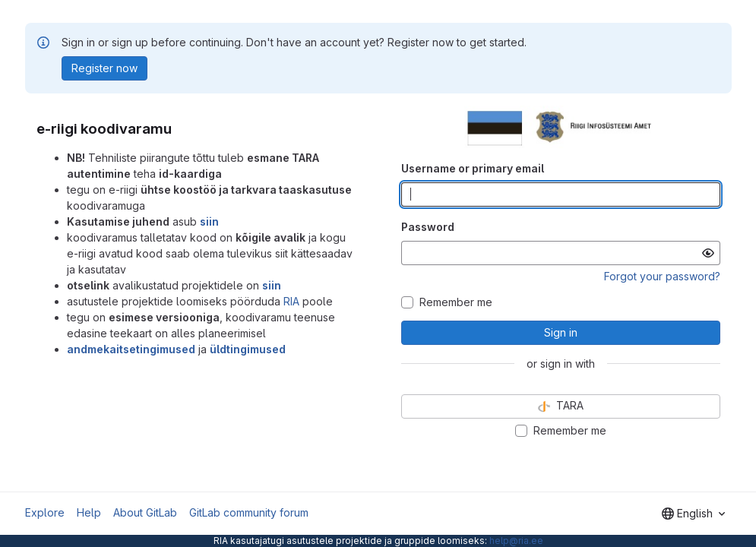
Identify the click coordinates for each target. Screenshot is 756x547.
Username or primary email (473, 168)
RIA (291, 301)
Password (428, 227)
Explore (45, 512)
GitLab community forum (249, 512)
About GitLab (145, 512)
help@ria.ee (516, 541)
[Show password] (708, 253)
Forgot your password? (662, 276)
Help (89, 512)
